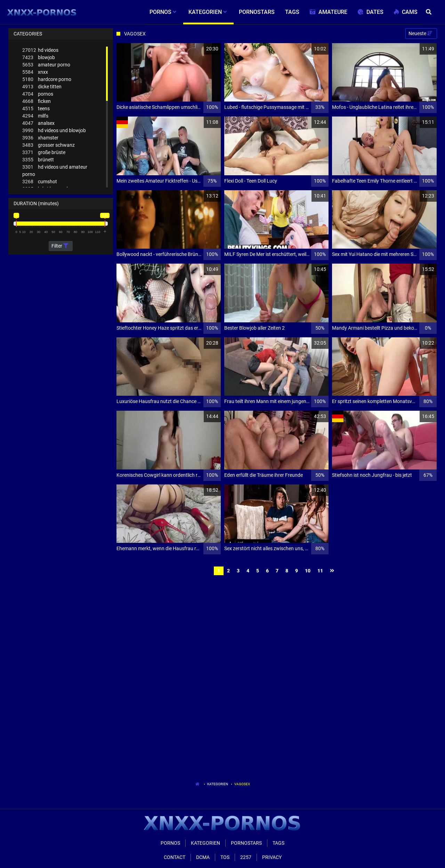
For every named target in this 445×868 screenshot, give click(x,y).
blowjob (39, 58)
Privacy (272, 857)
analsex (38, 123)
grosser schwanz (48, 145)
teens (36, 109)
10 (308, 571)
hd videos (40, 50)
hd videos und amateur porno (55, 170)
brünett (38, 160)
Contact (175, 857)
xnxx (35, 72)
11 (320, 571)
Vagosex (242, 784)
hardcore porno (47, 79)
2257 (246, 857)
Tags (278, 843)
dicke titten (42, 87)
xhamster (40, 138)
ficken (37, 101)
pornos (38, 94)
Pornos (170, 843)
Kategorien (218, 784)
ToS (225, 857)
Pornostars (246, 843)
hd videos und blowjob (54, 131)
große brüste (44, 152)
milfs (35, 116)
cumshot (40, 182)
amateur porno (46, 65)
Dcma (203, 857)
